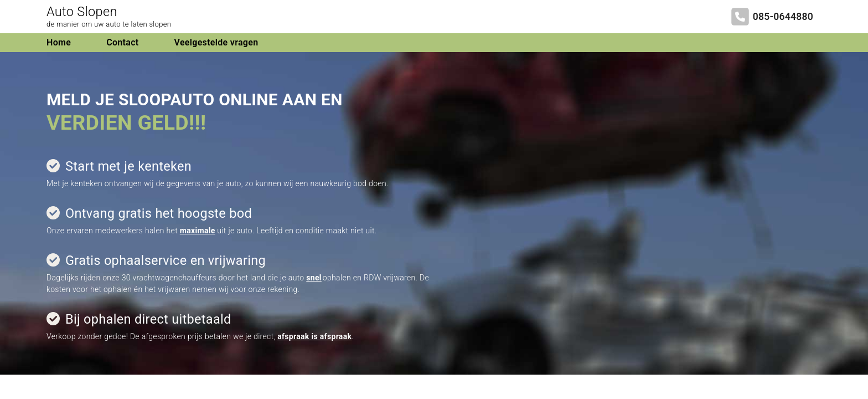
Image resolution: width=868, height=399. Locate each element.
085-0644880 (783, 17)
